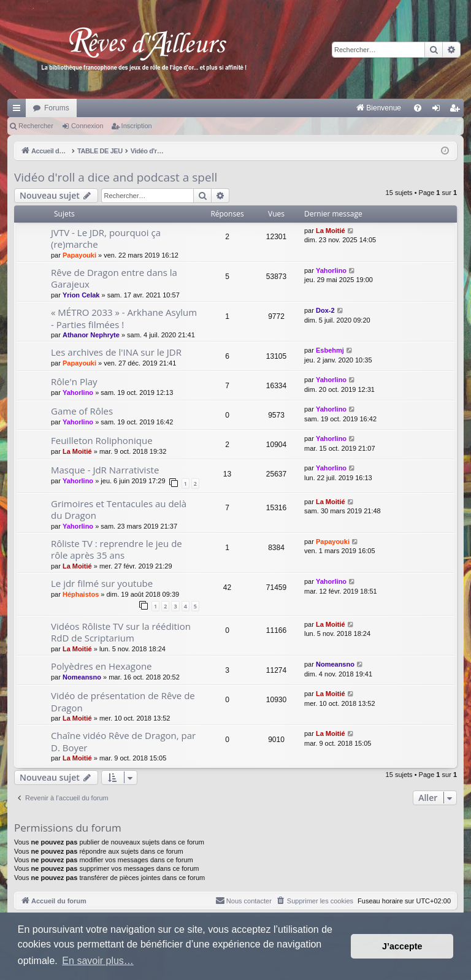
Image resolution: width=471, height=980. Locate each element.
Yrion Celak (81, 295)
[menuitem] (251, 108)
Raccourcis (19, 110)
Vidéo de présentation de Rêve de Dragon (123, 701)
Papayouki (79, 255)
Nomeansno (82, 677)
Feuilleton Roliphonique (102, 440)
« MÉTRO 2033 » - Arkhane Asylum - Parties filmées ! (124, 318)
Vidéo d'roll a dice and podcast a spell (116, 177)
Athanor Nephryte (91, 335)
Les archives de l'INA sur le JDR (116, 352)
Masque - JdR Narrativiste (105, 470)
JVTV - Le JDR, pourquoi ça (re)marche (106, 238)
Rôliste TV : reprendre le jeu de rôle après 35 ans (117, 549)
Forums (57, 108)
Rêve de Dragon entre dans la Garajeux (114, 278)
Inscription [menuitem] (457, 110)
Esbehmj (330, 350)
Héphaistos (81, 594)
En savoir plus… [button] (98, 961)
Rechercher (36, 126)
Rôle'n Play (74, 381)
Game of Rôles (82, 411)
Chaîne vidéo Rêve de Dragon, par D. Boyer (123, 741)
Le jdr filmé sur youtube (102, 583)
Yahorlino (331, 270)
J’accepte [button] (402, 946)
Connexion (87, 126)
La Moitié (331, 231)
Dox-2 (325, 310)
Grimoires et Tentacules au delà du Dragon (119, 509)
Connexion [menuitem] (439, 110)
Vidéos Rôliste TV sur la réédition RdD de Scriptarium (121, 632)
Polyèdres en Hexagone (101, 666)
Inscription (137, 126)
